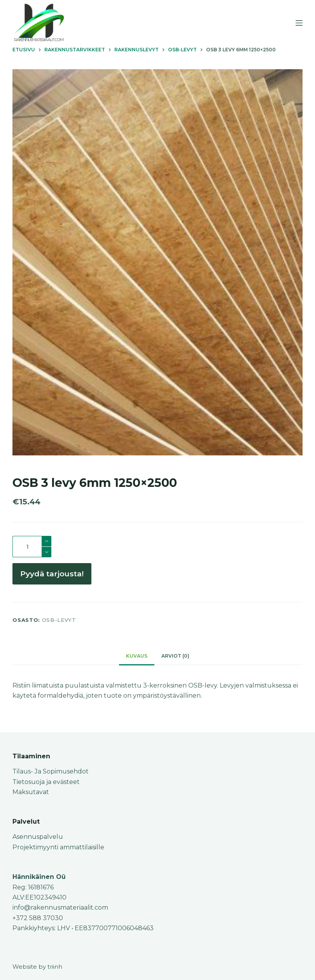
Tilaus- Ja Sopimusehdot (51, 771)
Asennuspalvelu (38, 837)
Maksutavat (31, 792)
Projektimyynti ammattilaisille (58, 847)
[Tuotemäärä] (32, 547)
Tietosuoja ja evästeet (46, 782)
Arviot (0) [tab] (175, 656)
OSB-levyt (59, 620)
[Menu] (299, 23)
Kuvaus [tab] (137, 656)
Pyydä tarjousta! (52, 574)
